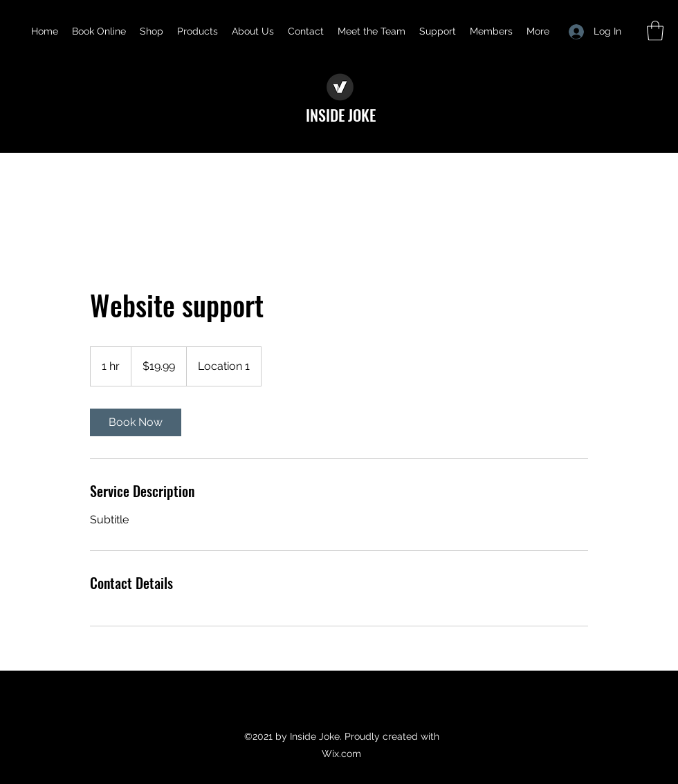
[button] (655, 31)
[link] (136, 422)
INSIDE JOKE (341, 115)
